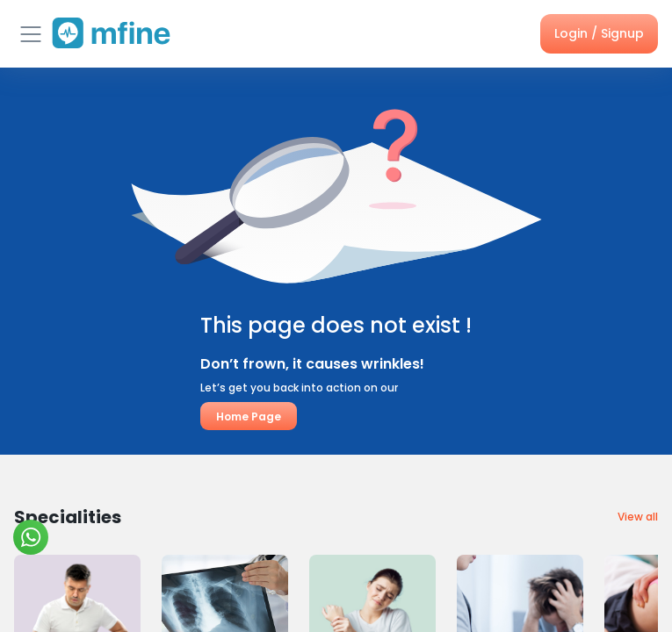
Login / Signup (599, 33)
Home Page (249, 417)
